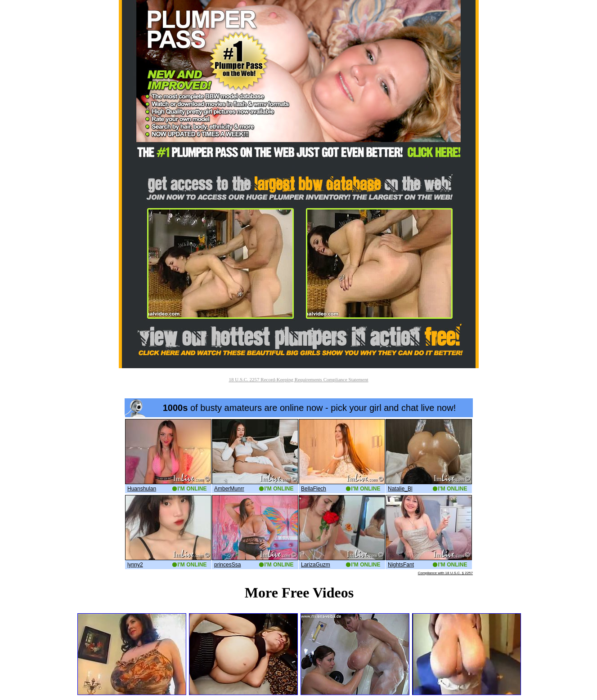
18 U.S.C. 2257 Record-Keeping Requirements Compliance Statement (298, 379)
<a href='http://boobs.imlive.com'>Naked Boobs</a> (299, 487)
